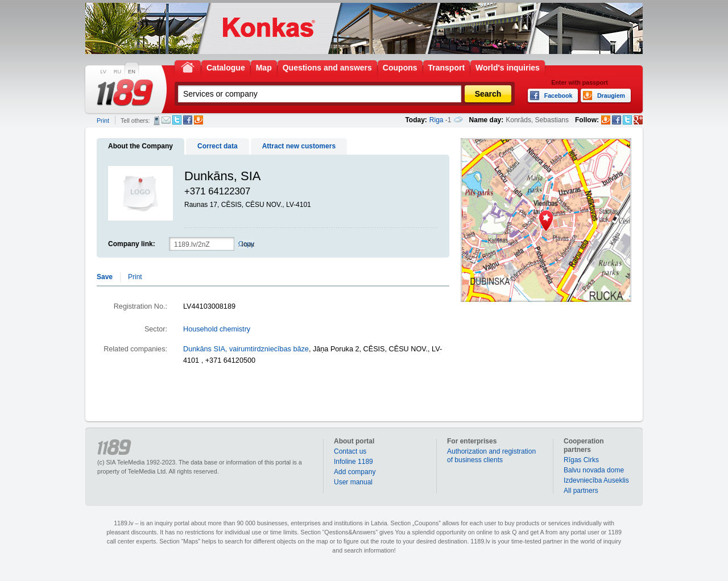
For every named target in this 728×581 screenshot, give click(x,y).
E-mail (166, 120)
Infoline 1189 (353, 462)
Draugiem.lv (198, 120)
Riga (437, 120)
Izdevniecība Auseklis (596, 480)
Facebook (188, 120)
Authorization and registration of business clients (491, 456)
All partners (581, 491)
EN (132, 72)
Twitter (177, 120)
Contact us (350, 451)
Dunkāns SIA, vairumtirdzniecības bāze (246, 349)
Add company (355, 472)
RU (117, 72)
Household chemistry (217, 329)
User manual (353, 482)
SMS (157, 121)
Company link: (132, 244)
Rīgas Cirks (581, 460)
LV (103, 72)
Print (103, 121)
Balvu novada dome (594, 470)
